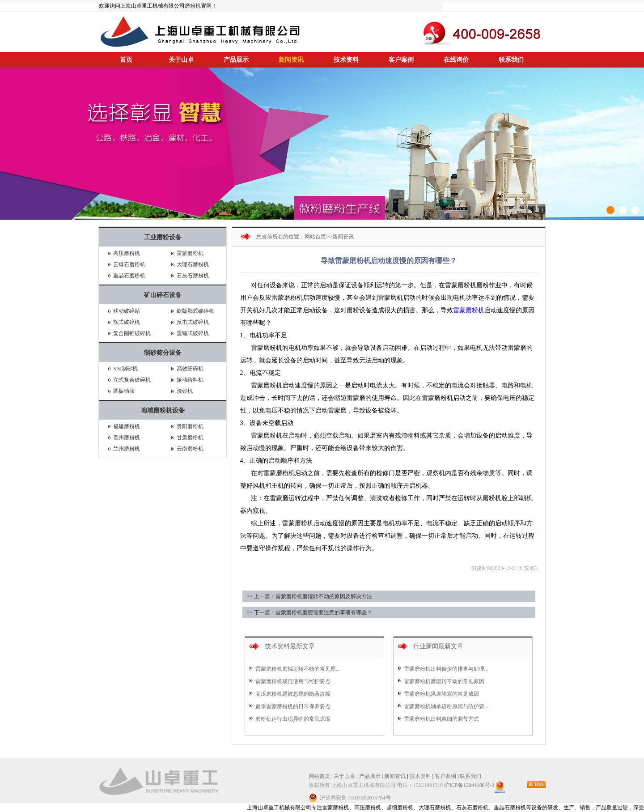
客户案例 (401, 60)
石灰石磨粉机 (193, 276)
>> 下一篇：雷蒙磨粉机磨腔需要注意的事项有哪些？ (310, 612)
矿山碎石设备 (163, 295)
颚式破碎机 (127, 322)
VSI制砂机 (125, 369)
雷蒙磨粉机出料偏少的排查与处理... (446, 669)
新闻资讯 (291, 60)
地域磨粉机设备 (163, 410)
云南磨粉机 (190, 449)
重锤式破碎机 (193, 333)
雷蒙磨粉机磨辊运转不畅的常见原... (298, 669)
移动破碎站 (127, 311)
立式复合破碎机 (132, 380)
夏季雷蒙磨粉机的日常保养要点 (293, 706)
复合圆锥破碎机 (132, 333)
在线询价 (456, 60)
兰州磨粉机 (127, 449)
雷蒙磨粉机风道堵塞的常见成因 (441, 694)
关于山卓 (181, 60)
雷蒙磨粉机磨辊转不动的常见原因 (444, 681)
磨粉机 (193, 6)
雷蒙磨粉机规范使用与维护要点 (293, 681)
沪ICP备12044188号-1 (469, 785)
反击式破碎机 (193, 322)
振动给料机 (190, 380)
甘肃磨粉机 (190, 438)
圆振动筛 (124, 391)
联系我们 (511, 60)
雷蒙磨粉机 (190, 253)
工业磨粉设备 (163, 237)
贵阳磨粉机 (190, 426)
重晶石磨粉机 (129, 276)
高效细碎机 (190, 369)
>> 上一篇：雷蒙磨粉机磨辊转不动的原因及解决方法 (310, 596)
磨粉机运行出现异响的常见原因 (293, 719)
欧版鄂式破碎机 (195, 311)
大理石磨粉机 (193, 264)
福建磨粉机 (127, 426)
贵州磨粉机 (127, 438)
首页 (126, 60)
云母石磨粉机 (129, 264)
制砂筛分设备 (163, 353)
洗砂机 (185, 391)
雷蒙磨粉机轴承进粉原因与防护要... (446, 706)
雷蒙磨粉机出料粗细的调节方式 (441, 719)
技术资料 (346, 60)
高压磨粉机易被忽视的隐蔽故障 (293, 694)
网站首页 (315, 237)
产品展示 (236, 60)
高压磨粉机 (127, 253)
